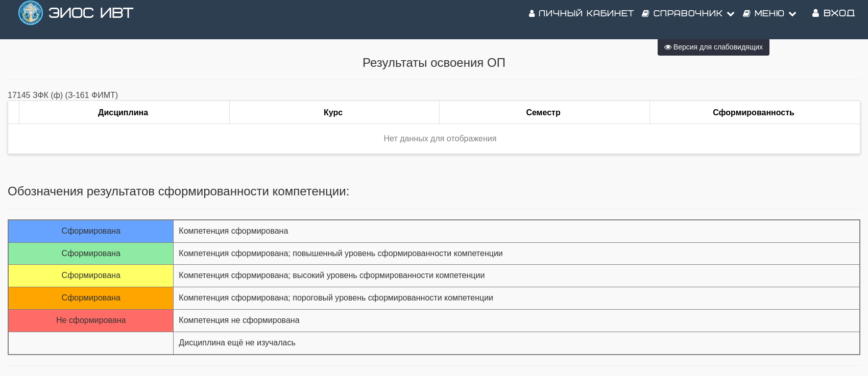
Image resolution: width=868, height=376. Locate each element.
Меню (770, 20)
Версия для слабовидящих (714, 47)
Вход (834, 20)
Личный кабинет (582, 20)
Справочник (689, 20)
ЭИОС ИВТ (91, 20)
